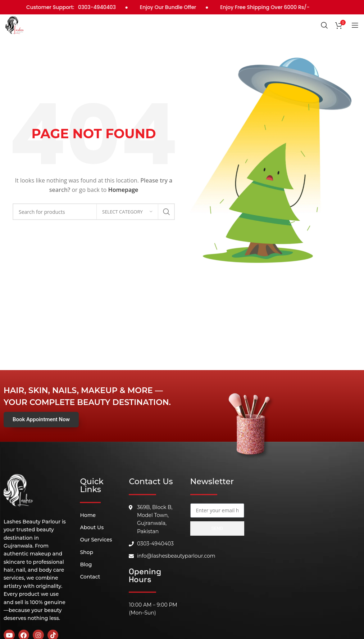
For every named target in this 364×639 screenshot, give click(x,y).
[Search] (324, 25)
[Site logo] (14, 24)
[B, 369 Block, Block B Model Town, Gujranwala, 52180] (217, 582)
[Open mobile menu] (355, 25)
